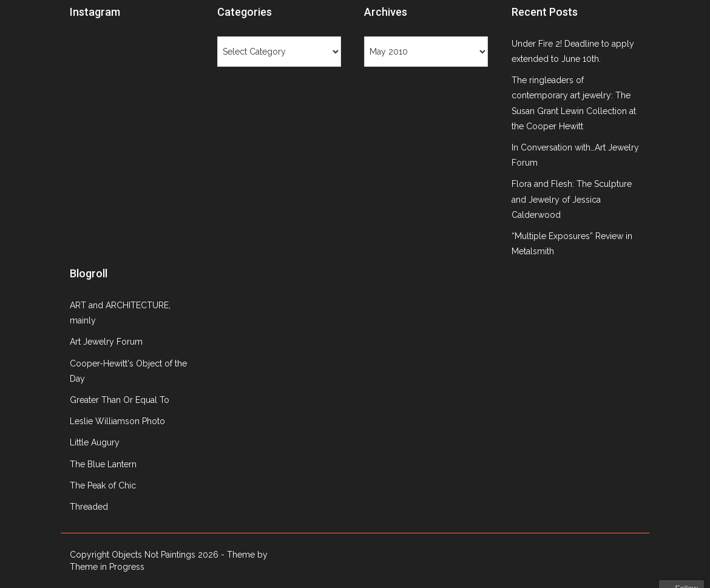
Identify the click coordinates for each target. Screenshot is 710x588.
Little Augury (95, 442)
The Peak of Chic (103, 485)
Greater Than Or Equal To (120, 400)
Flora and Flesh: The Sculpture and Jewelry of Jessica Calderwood (572, 199)
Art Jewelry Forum (106, 342)
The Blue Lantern (103, 464)
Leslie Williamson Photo (117, 421)
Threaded (89, 507)
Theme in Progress (107, 567)
